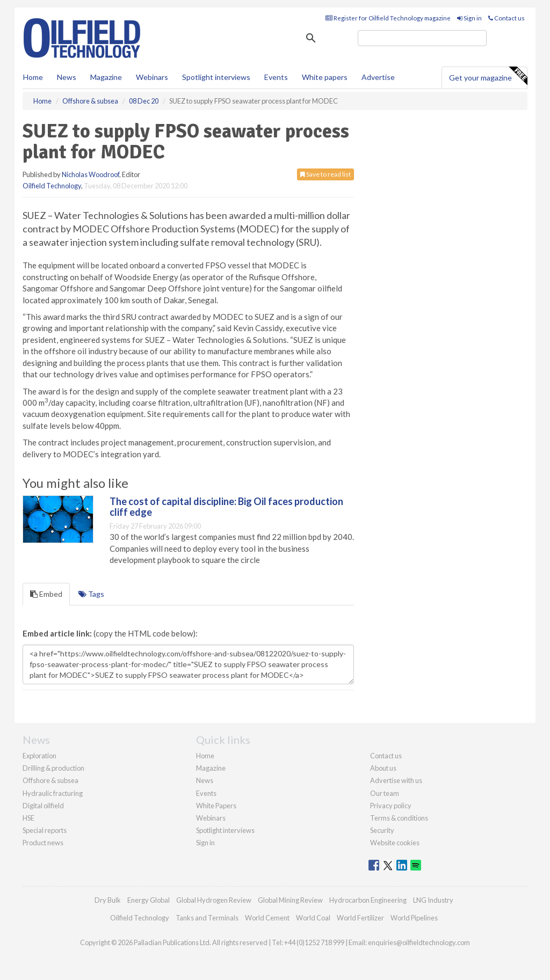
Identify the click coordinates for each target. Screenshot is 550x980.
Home (33, 77)
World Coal (313, 918)
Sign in (469, 18)
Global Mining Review (290, 900)
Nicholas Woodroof (91, 174)
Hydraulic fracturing (53, 793)
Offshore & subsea (50, 780)
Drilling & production (53, 768)
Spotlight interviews (216, 77)
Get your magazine (488, 76)
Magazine (106, 77)
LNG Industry (433, 900)
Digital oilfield (43, 806)
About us (383, 768)
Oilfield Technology (52, 186)
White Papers (216, 806)
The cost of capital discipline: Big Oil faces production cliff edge (226, 507)
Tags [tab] (91, 594)
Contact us (506, 18)
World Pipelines (414, 918)
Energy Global (149, 900)
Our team (385, 793)
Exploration (39, 756)
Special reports (45, 830)
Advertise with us (396, 780)
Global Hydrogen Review (214, 900)
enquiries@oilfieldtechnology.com (419, 942)
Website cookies (395, 843)
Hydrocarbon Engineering (368, 900)
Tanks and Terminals (207, 918)
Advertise (378, 77)
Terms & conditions (399, 818)
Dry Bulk (108, 900)
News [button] (67, 77)
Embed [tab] (46, 594)
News (205, 780)
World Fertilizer (360, 918)
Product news (43, 843)
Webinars (152, 77)
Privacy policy (391, 806)
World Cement (267, 918)
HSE (28, 818)
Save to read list (325, 174)
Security (382, 830)
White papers (325, 77)
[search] (422, 38)
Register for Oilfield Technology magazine (388, 18)
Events (276, 77)
